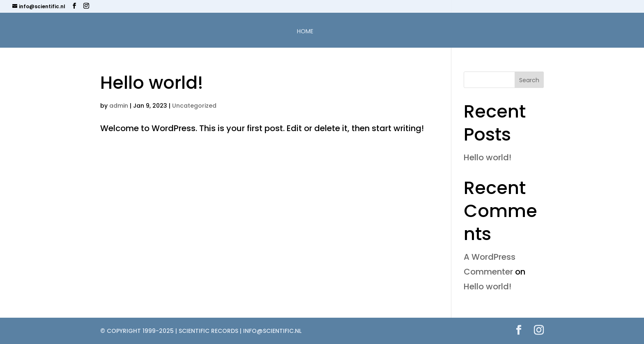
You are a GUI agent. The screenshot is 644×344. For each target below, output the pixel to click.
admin (119, 106)
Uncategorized (194, 106)
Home (305, 32)
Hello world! (152, 83)
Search (529, 80)
